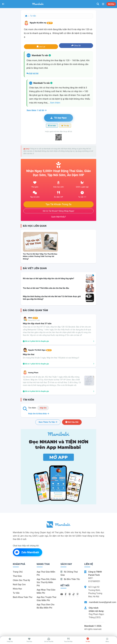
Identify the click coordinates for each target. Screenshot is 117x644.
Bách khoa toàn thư (23, 597)
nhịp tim (43, 408)
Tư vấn (33, 16)
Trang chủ (18, 572)
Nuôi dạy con (19, 584)
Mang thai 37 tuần (34, 320)
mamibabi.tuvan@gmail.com (103, 602)
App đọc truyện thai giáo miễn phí (46, 599)
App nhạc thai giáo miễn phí (46, 591)
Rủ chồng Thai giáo (69, 573)
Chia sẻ (76, 46)
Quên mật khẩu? (58, 217)
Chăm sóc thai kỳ (21, 580)
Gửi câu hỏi (72, 422)
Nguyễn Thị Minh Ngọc (40, 350)
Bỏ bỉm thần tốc (70, 579)
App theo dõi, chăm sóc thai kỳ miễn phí (46, 582)
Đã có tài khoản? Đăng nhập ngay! (59, 211)
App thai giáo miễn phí (46, 573)
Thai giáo (17, 576)
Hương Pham (33, 373)
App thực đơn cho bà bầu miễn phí (46, 606)
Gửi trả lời (32, 74)
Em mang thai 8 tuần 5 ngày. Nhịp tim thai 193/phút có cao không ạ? (51, 358)
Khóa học (17, 589)
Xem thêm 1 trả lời (37, 110)
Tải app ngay (58, 118)
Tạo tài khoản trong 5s (58, 204)
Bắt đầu (111, 4)
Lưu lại (41, 47)
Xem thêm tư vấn (48, 422)
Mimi (33, 318)
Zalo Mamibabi (27, 552)
